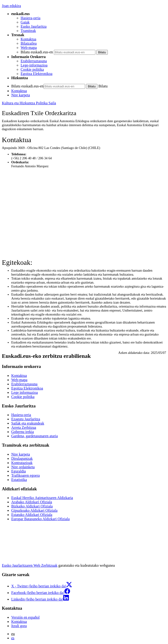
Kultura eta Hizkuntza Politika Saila (29, 103)
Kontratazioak (22, 463)
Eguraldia (19, 471)
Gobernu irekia (22, 432)
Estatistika (19, 480)
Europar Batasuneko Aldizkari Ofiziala (40, 519)
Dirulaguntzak (22, 459)
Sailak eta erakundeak (28, 423)
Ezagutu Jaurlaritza (26, 419)
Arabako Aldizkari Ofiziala (32, 502)
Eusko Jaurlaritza (34, 26)
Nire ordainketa (23, 467)
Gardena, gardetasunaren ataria (35, 436)
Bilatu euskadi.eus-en (37, 52)
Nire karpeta (21, 95)
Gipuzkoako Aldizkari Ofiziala (34, 510)
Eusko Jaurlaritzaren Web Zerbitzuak (30, 565)
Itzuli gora (19, 626)
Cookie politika (32, 69)
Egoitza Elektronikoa (37, 74)
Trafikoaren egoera (26, 475)
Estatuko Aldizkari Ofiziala (32, 515)
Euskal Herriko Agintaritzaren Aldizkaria (42, 498)
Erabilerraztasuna (34, 61)
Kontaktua (28, 39)
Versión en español (25, 617)
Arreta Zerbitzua (24, 427)
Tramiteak (28, 31)
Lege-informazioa (34, 65)
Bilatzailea (29, 43)
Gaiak (25, 22)
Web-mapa (29, 48)
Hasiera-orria (30, 18)
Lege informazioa (24, 392)
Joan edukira (11, 6)
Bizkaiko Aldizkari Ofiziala (32, 506)
